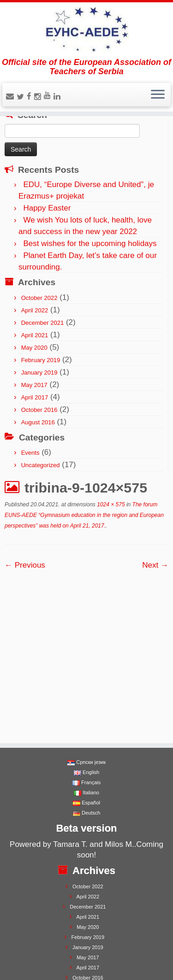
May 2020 (34, 348)
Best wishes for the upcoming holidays (90, 244)
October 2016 (39, 410)
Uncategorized (41, 465)
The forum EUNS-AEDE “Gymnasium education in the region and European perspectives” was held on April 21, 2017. (84, 515)
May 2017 (34, 385)
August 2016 (38, 422)
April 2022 (35, 310)
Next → (155, 565)
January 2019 (39, 373)
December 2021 (43, 323)
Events (30, 453)
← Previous (25, 565)
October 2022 (39, 298)
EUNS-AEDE (46, 958)
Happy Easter (47, 208)
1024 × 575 (110, 505)
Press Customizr (113, 958)
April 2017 (35, 397)
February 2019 (41, 360)
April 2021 (35, 335)
